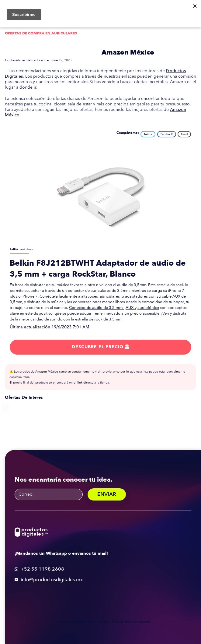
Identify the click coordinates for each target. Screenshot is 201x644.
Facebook (167, 134)
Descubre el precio (100, 347)
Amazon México (128, 53)
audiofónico (148, 308)
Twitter (148, 134)
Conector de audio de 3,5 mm (96, 308)
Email (184, 134)
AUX (130, 308)
